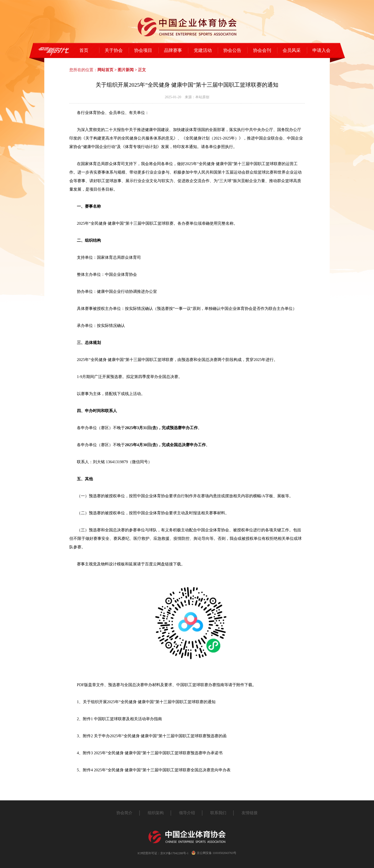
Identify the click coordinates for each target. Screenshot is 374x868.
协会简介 (124, 813)
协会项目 (143, 50)
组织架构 (156, 813)
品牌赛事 (173, 50)
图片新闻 (126, 70)
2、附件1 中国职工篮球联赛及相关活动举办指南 (119, 719)
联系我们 (218, 813)
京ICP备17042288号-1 (174, 853)
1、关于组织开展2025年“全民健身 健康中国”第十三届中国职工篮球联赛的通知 (146, 702)
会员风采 (292, 50)
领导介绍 (187, 813)
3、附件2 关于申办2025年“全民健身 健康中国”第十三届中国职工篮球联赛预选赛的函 (152, 736)
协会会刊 (262, 50)
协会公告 (232, 50)
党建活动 (203, 50)
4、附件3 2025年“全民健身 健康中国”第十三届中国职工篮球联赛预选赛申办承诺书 (150, 753)
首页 (84, 50)
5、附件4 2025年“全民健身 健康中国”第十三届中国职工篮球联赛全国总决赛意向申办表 (154, 770)
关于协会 (114, 50)
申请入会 (321, 50)
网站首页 (105, 70)
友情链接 (250, 813)
